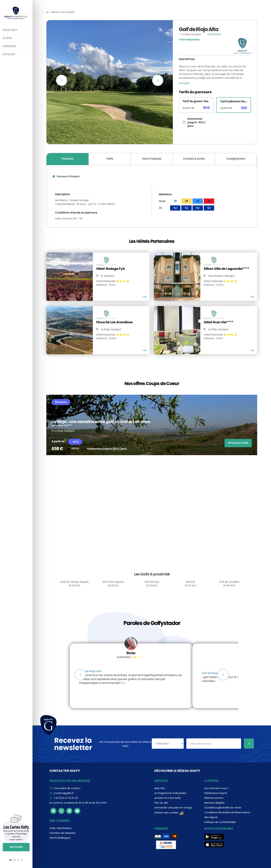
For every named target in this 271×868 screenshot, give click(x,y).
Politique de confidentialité (220, 822)
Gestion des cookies (169, 813)
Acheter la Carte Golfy (168, 798)
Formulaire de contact (67, 788)
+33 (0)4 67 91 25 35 (66, 798)
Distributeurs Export (216, 793)
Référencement (214, 798)
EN (14, 860)
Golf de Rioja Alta (90, 671)
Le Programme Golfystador (170, 793)
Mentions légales (214, 803)
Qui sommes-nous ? (216, 788)
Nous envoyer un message (70, 781)
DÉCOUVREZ (16, 847)
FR (10, 860)
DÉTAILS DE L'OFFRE (238, 443)
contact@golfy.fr (64, 793)
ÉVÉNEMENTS (9, 46)
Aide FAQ (160, 788)
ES (18, 860)
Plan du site (161, 803)
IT (22, 860)
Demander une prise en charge (173, 808)
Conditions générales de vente (223, 808)
